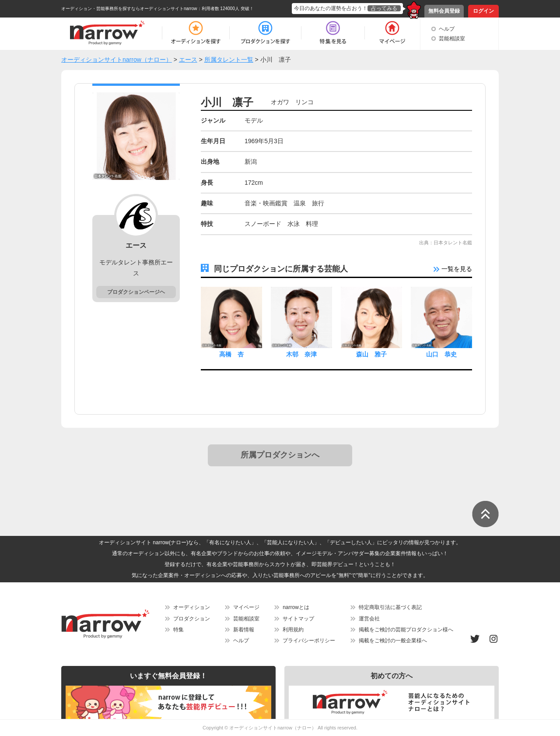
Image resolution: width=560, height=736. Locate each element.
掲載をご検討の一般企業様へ (393, 641)
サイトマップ (298, 619)
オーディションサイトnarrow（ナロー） (273, 728)
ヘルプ (447, 29)
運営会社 (369, 619)
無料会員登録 (444, 11)
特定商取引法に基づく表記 (390, 607)
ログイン (483, 11)
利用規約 (293, 630)
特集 (178, 630)
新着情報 (244, 630)
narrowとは (296, 607)
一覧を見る (453, 269)
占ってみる (384, 8)
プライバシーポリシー (309, 641)
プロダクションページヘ (136, 292)
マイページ (246, 607)
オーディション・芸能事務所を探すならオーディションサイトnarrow (129, 9)
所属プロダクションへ (280, 455)
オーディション (192, 607)
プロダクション (192, 619)
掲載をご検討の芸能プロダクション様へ (406, 630)
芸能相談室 (452, 39)
